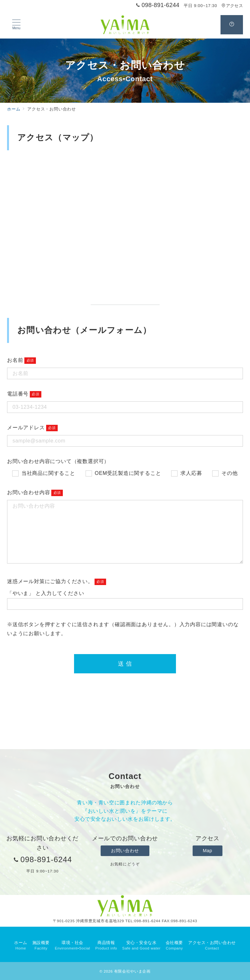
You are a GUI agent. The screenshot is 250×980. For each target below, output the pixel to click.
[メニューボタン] (16, 25)
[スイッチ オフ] (232, 25)
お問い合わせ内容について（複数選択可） (58, 461)
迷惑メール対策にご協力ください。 (50, 581)
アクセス (232, 6)
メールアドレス (26, 428)
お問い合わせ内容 (29, 492)
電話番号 (18, 394)
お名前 (15, 360)
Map (208, 851)
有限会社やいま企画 (132, 971)
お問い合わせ (125, 851)
